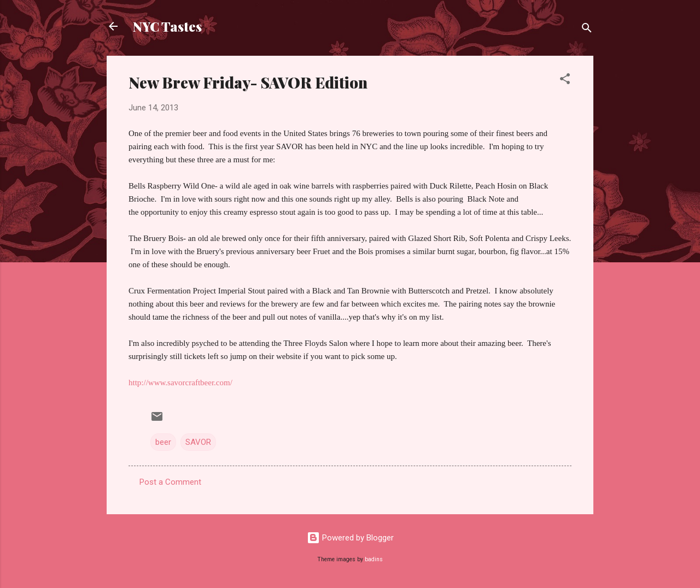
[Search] (587, 30)
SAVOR (198, 442)
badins (374, 559)
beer (163, 442)
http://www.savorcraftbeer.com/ (180, 383)
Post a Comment (170, 482)
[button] (565, 81)
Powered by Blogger (350, 538)
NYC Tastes (167, 26)
